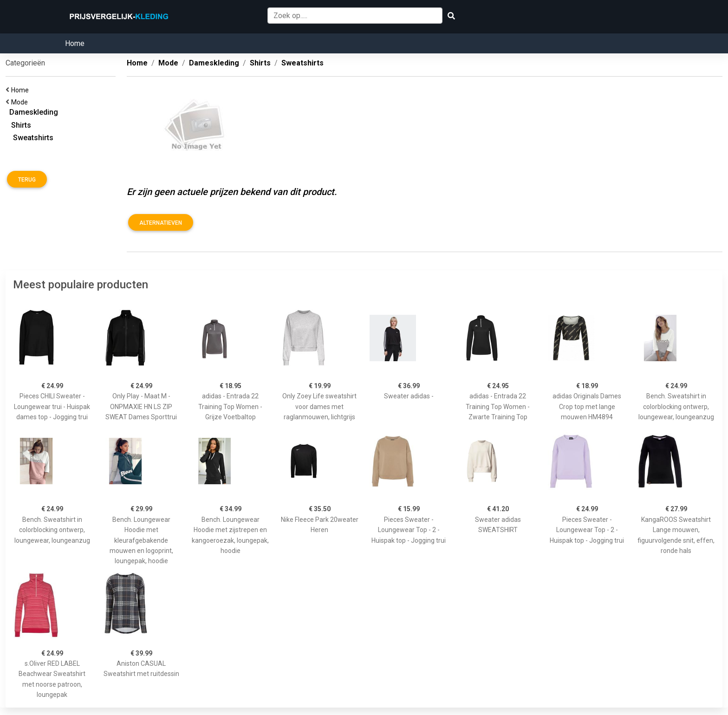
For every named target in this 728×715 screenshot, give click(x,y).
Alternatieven (161, 223)
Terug (27, 180)
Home (75, 43)
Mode (21, 102)
